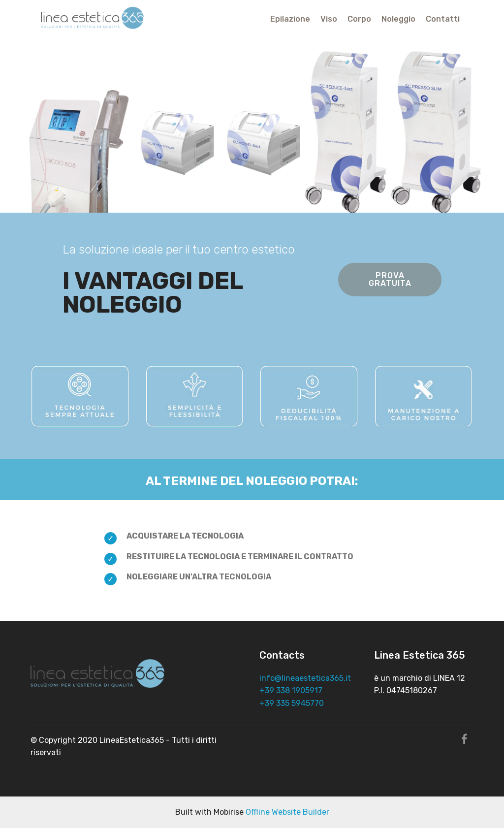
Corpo (359, 19)
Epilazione (290, 19)
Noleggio (398, 19)
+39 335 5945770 (292, 703)
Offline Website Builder (287, 812)
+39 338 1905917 (291, 690)
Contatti (443, 19)
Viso (329, 19)
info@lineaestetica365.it (305, 678)
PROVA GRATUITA (390, 279)
